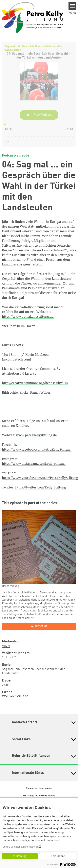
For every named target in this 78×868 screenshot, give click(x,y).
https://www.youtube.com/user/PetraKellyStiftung (40, 478)
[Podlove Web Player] (39, 627)
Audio (6, 646)
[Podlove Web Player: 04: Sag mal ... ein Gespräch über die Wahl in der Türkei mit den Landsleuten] (39, 94)
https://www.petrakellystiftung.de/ (28, 316)
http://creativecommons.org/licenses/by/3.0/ (35, 383)
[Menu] (72, 6)
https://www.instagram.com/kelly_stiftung (34, 463)
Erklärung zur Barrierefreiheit (39, 796)
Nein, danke (58, 856)
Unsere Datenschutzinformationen (21, 847)
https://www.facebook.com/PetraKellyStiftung (37, 449)
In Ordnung (20, 856)
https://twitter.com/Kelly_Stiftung (41, 487)
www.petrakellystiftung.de (36, 435)
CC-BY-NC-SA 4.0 (14, 697)
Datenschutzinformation (39, 789)
